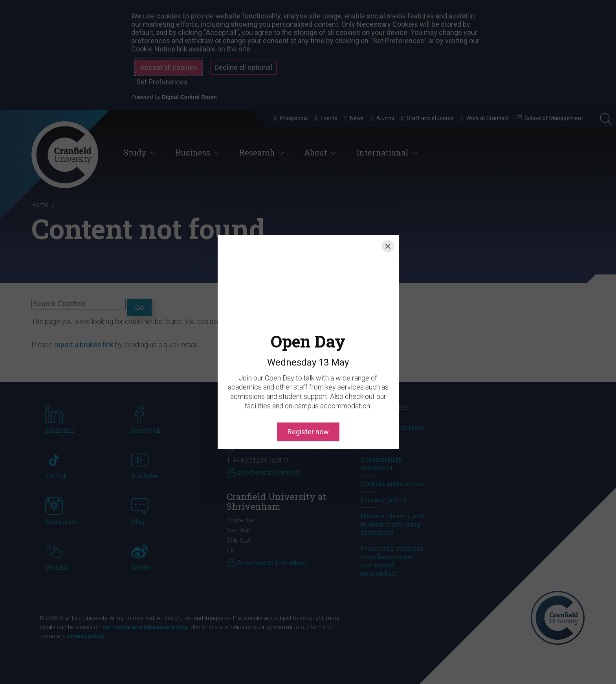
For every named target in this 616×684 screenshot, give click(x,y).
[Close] (388, 246)
